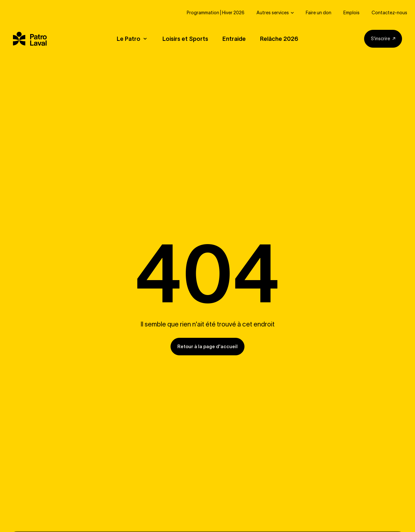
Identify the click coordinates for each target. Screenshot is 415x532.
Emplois (351, 13)
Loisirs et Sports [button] (185, 39)
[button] (136, 39)
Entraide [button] (234, 39)
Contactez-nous (389, 13)
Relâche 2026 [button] (279, 39)
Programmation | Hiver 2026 (216, 13)
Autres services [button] (273, 13)
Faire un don (319, 13)
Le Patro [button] (129, 39)
